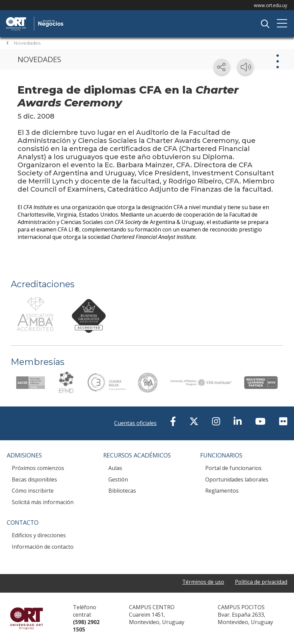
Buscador (265, 24)
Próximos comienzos (38, 468)
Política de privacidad (261, 582)
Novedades (27, 43)
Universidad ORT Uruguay (26, 618)
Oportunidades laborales (237, 479)
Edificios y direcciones (39, 535)
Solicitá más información (43, 502)
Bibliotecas (122, 491)
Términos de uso (202, 582)
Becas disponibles (34, 479)
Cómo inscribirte (33, 491)
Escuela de (76, 18)
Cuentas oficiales (135, 423)
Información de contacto (43, 547)
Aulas (115, 468)
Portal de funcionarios (233, 468)
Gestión (118, 479)
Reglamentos (222, 491)
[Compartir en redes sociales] (222, 67)
